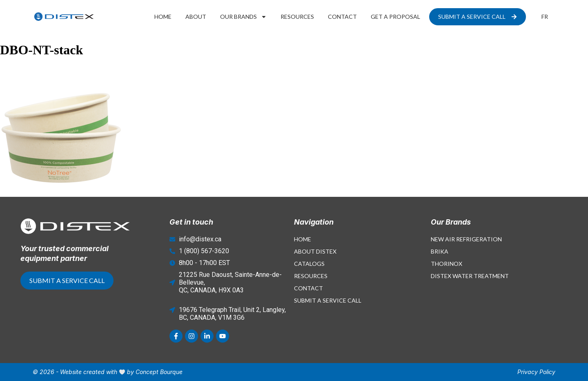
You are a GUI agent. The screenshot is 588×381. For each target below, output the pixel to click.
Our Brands (243, 17)
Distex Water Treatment (470, 276)
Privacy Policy (536, 372)
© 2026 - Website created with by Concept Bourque (108, 372)
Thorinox (447, 264)
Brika (440, 251)
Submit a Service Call (328, 300)
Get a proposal (395, 17)
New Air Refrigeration (466, 239)
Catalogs (309, 264)
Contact (342, 17)
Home (163, 17)
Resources (297, 17)
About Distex (315, 251)
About (196, 17)
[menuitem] (545, 17)
